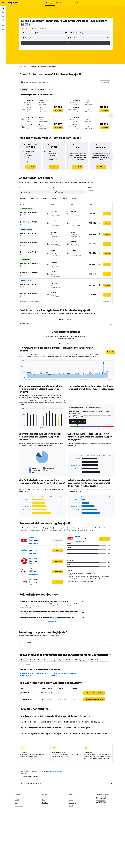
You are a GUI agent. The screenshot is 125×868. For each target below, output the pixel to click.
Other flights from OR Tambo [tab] (99, 660)
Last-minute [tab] (40, 90)
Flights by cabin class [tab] (65, 660)
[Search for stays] (3, 12)
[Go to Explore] (3, 20)
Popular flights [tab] (25, 664)
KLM (30, 548)
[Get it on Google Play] (101, 798)
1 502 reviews (33, 554)
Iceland (26, 66)
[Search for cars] (3, 16)
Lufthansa (32, 569)
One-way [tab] (51, 90)
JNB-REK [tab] (62, 319)
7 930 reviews (33, 574)
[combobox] (25, 28)
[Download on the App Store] (101, 802)
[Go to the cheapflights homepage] (13, 3)
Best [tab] (32, 90)
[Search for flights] (3, 8)
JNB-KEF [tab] (70, 319)
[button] (3, 3)
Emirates (32, 538)
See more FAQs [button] (52, 621)
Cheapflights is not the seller (67, 777)
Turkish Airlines (34, 558)
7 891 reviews (33, 585)
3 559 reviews (33, 543)
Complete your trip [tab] (50, 660)
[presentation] (32, 25)
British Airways (34, 579)
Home (20, 66)
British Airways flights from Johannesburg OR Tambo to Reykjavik (33, 674)
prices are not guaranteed (56, 771)
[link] (30, 167)
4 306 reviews (33, 564)
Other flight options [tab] (81, 660)
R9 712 (26, 24)
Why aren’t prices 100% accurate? (67, 783)
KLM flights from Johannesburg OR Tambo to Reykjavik (64, 674)
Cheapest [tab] (24, 90)
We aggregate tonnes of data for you (67, 780)
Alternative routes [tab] (35, 660)
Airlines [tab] (23, 660)
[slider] (113, 193)
